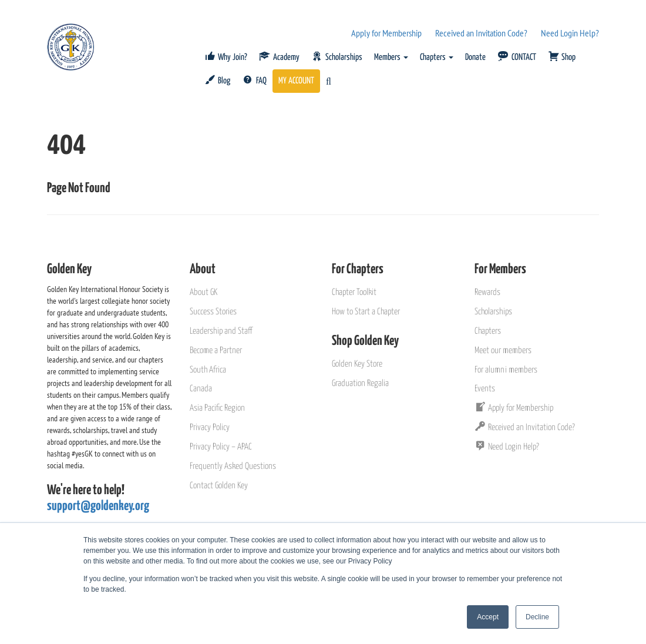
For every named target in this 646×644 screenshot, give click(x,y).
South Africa (208, 370)
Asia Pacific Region (217, 408)
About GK (203, 292)
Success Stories (213, 312)
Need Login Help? (570, 33)
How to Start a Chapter (366, 312)
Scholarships (493, 312)
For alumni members (506, 370)
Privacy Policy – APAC (221, 447)
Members (391, 57)
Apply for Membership (386, 33)
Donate (475, 57)
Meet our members (503, 350)
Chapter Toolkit (354, 292)
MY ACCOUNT (296, 81)
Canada (201, 389)
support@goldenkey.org (98, 506)
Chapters (437, 57)
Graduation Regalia (360, 383)
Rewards (487, 292)
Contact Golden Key (219, 486)
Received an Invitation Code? (481, 33)
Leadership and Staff (221, 331)
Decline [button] (537, 617)
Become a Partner (216, 350)
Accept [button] (488, 617)
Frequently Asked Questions (233, 466)
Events (485, 389)
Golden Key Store (357, 364)
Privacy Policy (210, 427)
